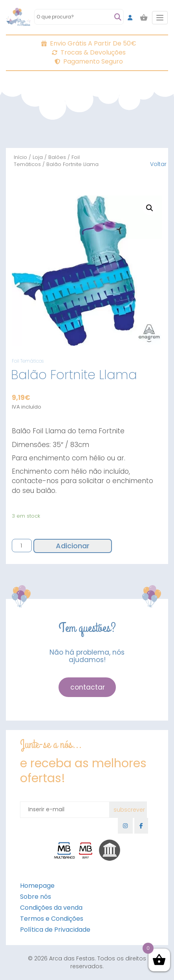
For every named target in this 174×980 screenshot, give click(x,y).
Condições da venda (51, 908)
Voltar (158, 164)
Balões (57, 157)
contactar (88, 687)
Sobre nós (36, 897)
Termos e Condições (52, 919)
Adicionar (73, 546)
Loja (38, 157)
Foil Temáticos (28, 361)
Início (20, 157)
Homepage (37, 886)
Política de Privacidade (55, 930)
